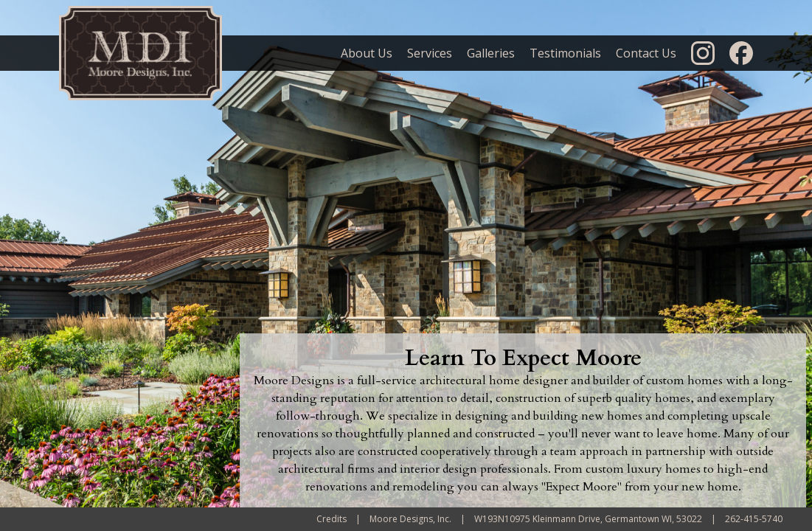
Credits (332, 519)
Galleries (491, 53)
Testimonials (565, 53)
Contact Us (646, 53)
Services (430, 53)
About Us (367, 53)
